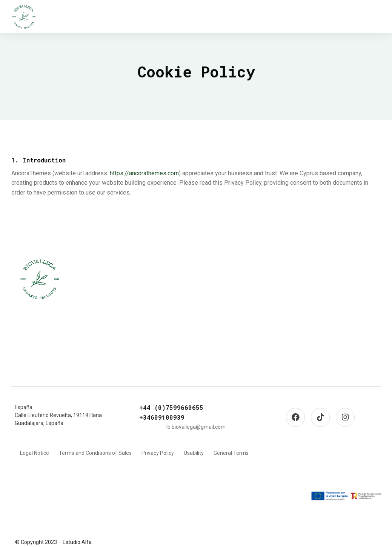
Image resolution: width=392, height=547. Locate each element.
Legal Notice (35, 453)
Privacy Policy (158, 453)
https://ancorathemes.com (144, 173)
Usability (194, 453)
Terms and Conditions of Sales (95, 453)
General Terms (231, 453)
